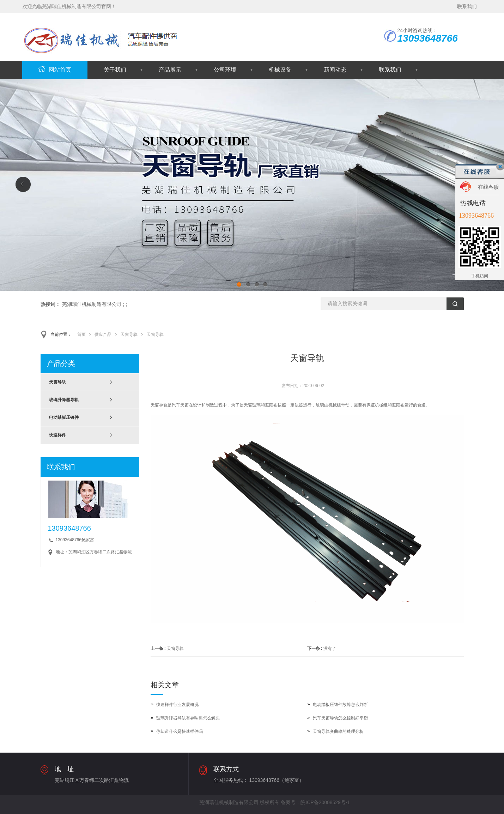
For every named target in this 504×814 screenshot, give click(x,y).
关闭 (500, 167)
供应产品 (103, 334)
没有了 (330, 649)
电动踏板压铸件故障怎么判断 (340, 705)
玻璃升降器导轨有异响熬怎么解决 (188, 718)
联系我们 (467, 6)
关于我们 (115, 70)
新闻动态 (335, 70)
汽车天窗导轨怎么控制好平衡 (340, 718)
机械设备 (280, 70)
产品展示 (170, 70)
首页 (81, 334)
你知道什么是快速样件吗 (180, 731)
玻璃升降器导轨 (64, 400)
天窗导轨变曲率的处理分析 (338, 731)
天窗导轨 (129, 334)
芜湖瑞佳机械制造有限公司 (92, 304)
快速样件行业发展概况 (177, 705)
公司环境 (225, 70)
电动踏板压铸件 (64, 417)
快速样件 (57, 435)
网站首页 (55, 70)
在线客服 (488, 187)
